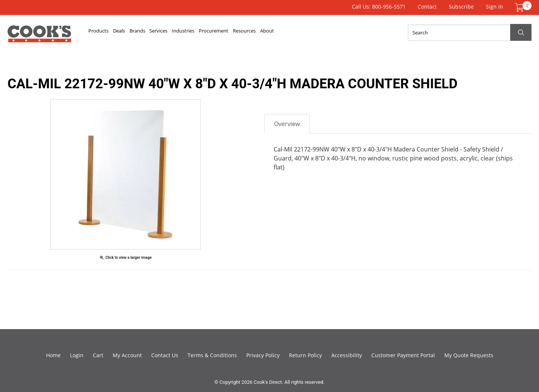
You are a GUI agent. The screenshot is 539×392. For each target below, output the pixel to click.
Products (105, 33)
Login (77, 355)
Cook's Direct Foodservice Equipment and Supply (39, 37)
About (360, 33)
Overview (287, 124)
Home (53, 355)
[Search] (470, 33)
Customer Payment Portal (403, 355)
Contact (427, 7)
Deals (137, 33)
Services (199, 33)
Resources (325, 33)
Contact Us (165, 355)
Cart (98, 355)
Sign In (494, 7)
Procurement (280, 33)
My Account (127, 355)
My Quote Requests (469, 355)
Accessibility (347, 355)
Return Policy (305, 355)
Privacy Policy (263, 355)
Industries (236, 33)
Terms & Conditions (212, 355)
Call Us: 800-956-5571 (379, 7)
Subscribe (461, 7)
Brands (166, 33)
